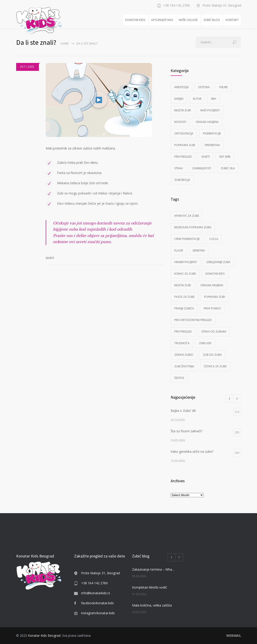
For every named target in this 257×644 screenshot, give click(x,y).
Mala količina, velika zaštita (152, 605)
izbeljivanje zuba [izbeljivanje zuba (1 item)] (218, 262)
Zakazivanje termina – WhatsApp (154, 569)
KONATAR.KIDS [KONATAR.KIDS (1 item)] (215, 274)
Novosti (180, 122)
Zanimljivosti (202, 168)
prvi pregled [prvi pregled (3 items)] (183, 332)
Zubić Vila (228, 168)
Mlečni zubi (183, 110)
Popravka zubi (185, 145)
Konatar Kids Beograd (44, 635)
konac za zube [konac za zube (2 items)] (185, 274)
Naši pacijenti (210, 110)
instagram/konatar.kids (98, 613)
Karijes (179, 99)
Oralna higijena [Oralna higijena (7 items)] (212, 285)
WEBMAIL (234, 635)
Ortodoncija (184, 133)
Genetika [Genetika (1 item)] (199, 250)
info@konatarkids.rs (96, 593)
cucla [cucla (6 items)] (214, 239)
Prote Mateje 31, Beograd (100, 573)
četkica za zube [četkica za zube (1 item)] (215, 366)
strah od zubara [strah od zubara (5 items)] (214, 332)
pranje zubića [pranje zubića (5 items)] (184, 308)
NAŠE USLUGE (188, 20)
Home (65, 44)
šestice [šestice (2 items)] (179, 378)
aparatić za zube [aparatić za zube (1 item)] (187, 216)
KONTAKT (232, 20)
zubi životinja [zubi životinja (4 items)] (184, 366)
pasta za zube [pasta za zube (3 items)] (184, 297)
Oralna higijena (207, 122)
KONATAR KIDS (135, 20)
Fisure (223, 87)
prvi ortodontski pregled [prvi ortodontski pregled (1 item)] (193, 320)
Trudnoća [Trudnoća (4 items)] (182, 343)
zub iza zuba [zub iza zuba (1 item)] (212, 355)
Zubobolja (182, 180)
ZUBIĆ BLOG (212, 20)
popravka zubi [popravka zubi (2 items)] (215, 297)
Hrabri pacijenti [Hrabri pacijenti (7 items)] (186, 262)
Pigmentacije (212, 133)
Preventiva (212, 145)
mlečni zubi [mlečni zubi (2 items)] (183, 285)
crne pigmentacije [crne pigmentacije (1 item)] (187, 239)
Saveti (50, 258)
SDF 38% (225, 157)
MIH (214, 99)
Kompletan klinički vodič (150, 587)
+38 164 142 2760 (176, 6)
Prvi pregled (183, 157)
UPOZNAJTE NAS (162, 20)
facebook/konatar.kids (97, 603)
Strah (178, 168)
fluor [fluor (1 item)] (179, 250)
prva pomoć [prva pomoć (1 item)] (212, 308)
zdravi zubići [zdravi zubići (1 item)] (184, 355)
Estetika (204, 87)
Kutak (197, 99)
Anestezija (182, 87)
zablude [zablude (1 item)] (205, 343)
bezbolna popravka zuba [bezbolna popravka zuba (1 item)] (193, 227)
